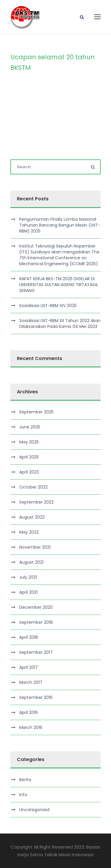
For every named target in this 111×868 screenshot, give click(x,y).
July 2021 (28, 577)
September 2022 (36, 502)
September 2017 (36, 652)
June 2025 (30, 427)
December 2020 (36, 607)
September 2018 (36, 622)
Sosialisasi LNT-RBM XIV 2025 (48, 306)
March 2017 (31, 682)
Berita (25, 780)
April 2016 (29, 712)
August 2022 (32, 517)
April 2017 (29, 667)
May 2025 (29, 442)
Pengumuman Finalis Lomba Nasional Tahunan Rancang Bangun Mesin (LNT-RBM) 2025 (60, 225)
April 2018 (29, 637)
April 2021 (28, 592)
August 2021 (31, 562)
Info (23, 795)
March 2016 (31, 727)
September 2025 (36, 412)
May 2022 (29, 532)
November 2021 (35, 547)
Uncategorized (34, 810)
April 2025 (29, 457)
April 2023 (29, 472)
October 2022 (33, 487)
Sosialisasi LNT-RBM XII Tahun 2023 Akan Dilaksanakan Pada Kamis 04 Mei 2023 (60, 324)
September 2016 (36, 697)
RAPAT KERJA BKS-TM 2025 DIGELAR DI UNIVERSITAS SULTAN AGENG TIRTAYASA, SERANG (59, 285)
